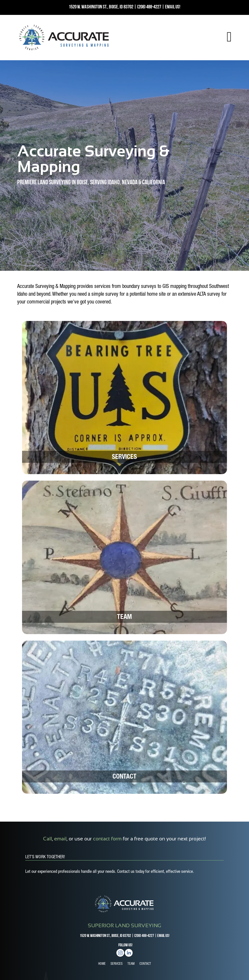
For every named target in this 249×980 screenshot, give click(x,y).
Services (124, 458)
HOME (102, 964)
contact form (107, 839)
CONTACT (145, 964)
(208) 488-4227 (149, 7)
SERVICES (117, 964)
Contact (124, 777)
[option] (124, 165)
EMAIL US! (173, 7)
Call (47, 839)
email (60, 839)
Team (124, 618)
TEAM (131, 964)
